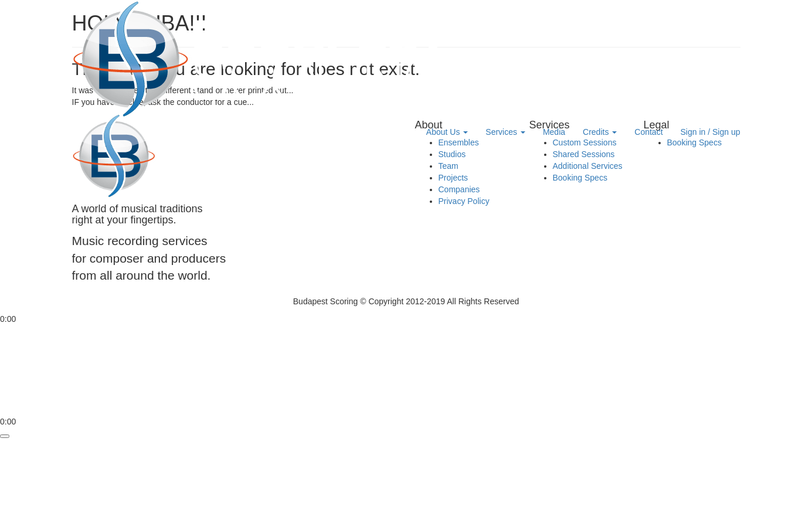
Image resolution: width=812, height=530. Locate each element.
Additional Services (588, 166)
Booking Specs (580, 178)
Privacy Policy (464, 201)
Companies (459, 189)
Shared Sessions (584, 154)
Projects (453, 178)
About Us (447, 132)
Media (554, 132)
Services (505, 132)
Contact (648, 132)
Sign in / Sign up (711, 132)
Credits (600, 132)
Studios (452, 154)
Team (449, 166)
